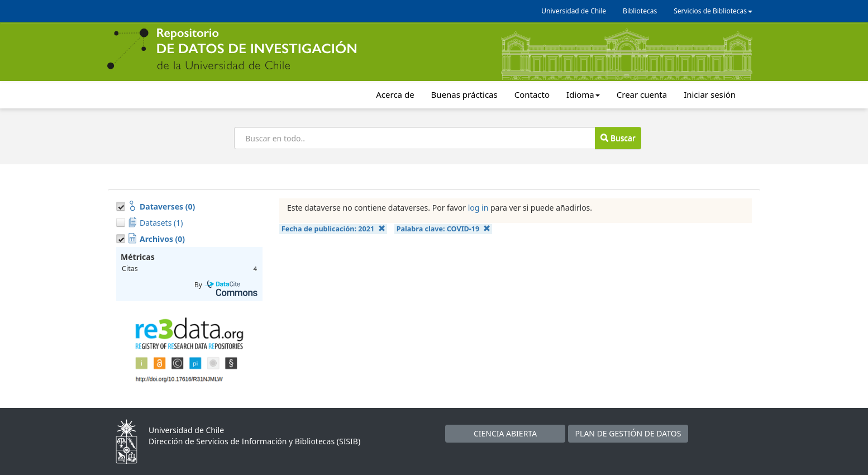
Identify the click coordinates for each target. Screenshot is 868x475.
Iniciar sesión (710, 94)
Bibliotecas (640, 11)
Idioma (583, 94)
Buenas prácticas (464, 94)
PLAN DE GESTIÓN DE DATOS (628, 433)
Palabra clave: (443, 229)
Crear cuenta (642, 94)
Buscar (618, 138)
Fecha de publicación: (333, 229)
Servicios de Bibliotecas (713, 11)
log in (478, 208)
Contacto (532, 94)
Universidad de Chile (574, 11)
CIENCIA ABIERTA (505, 433)
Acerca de (395, 94)
